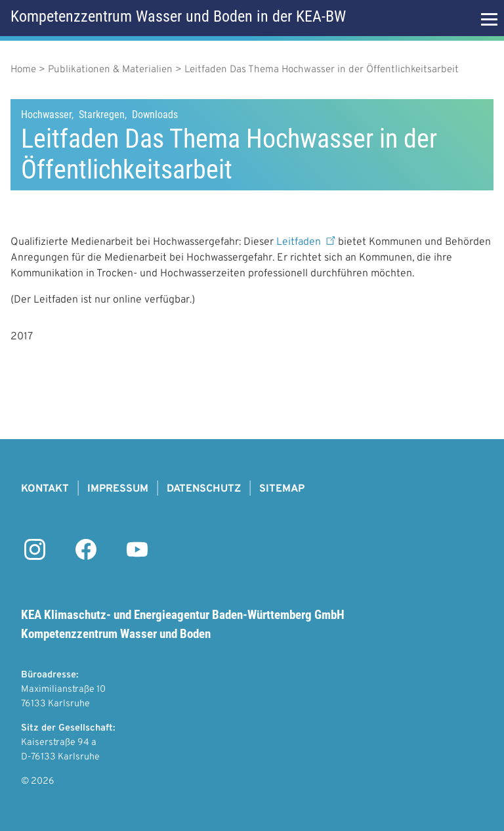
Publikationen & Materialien (110, 70)
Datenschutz (204, 489)
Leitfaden (307, 242)
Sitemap (282, 489)
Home (23, 70)
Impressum (118, 489)
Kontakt (45, 489)
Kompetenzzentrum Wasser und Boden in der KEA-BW (178, 16)
